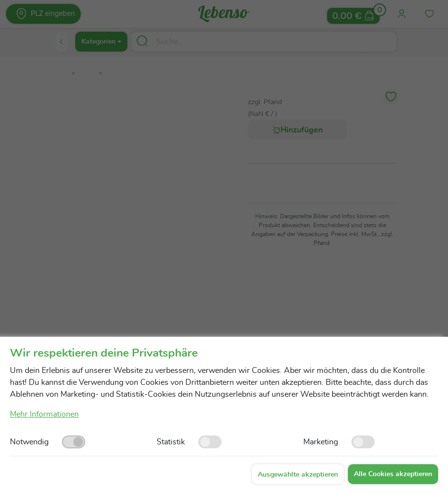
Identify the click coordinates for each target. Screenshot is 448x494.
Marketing (321, 442)
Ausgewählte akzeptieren (298, 475)
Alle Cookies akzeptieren (393, 474)
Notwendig (29, 442)
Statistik (171, 442)
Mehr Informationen (44, 414)
